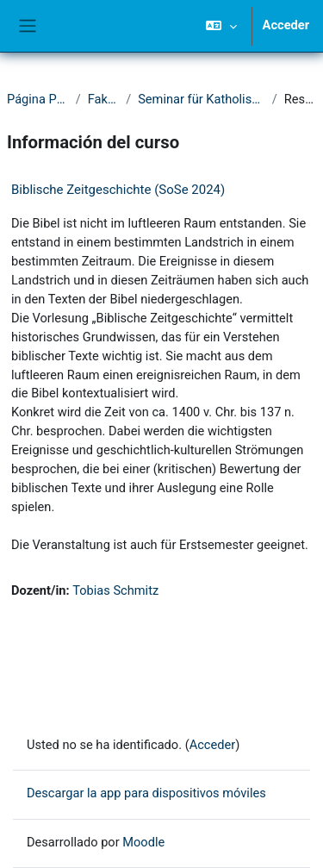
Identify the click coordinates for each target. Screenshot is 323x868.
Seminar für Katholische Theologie (202, 99)
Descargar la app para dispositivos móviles (146, 793)
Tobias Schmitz (115, 590)
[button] (221, 26)
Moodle (143, 842)
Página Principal (38, 99)
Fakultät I (103, 99)
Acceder (286, 25)
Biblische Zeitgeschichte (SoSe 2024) (118, 190)
